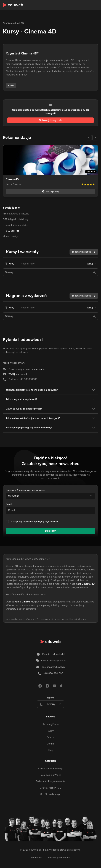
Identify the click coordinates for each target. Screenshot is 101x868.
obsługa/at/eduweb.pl (53, 667)
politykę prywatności (47, 522)
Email (9, 504)
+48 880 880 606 (53, 673)
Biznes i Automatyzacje (51, 769)
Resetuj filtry (28, 264)
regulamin (28, 522)
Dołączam (51, 531)
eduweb (51, 717)
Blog (51, 750)
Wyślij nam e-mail (18, 374)
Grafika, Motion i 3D (51, 788)
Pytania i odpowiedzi (53, 654)
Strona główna (51, 724)
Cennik (51, 744)
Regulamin (37, 858)
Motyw (51, 698)
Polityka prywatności (59, 858)
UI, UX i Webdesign (51, 794)
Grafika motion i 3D (13, 23)
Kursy (51, 731)
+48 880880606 (28, 379)
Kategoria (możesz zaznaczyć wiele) (26, 490)
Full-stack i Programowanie (51, 781)
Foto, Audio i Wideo (51, 775)
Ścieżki (51, 737)
